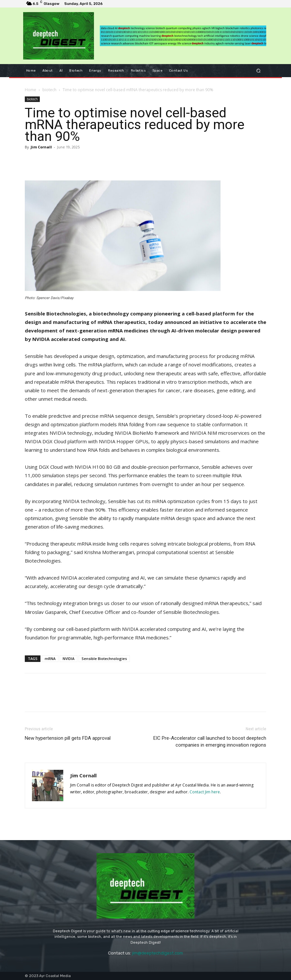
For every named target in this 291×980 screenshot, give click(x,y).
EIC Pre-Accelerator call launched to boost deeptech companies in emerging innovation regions (210, 742)
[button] (259, 70)
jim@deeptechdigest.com (158, 953)
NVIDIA (69, 659)
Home (31, 90)
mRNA (50, 659)
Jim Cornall (41, 147)
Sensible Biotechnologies (104, 659)
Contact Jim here (205, 792)
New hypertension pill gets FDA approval (68, 738)
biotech (49, 90)
